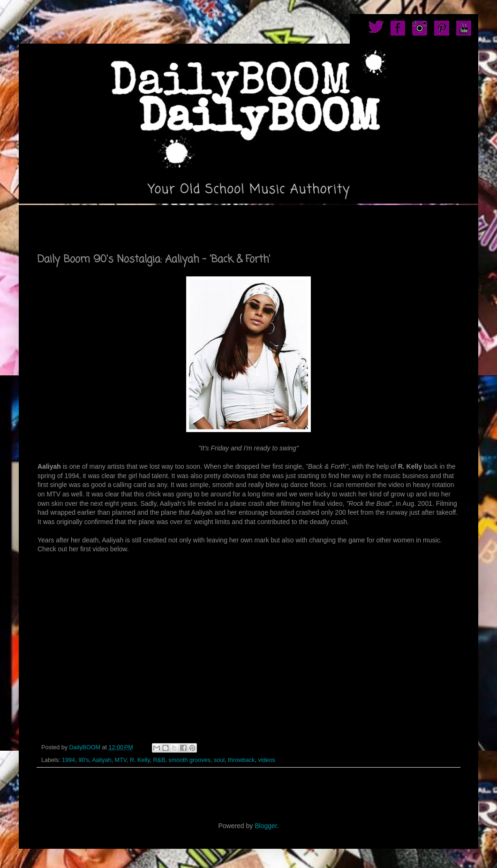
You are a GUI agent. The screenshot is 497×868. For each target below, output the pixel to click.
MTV (120, 760)
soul (219, 760)
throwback (241, 760)
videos (266, 760)
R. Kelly (140, 760)
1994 (68, 760)
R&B (159, 760)
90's (84, 760)
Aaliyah (102, 760)
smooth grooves (189, 760)
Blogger (266, 826)
